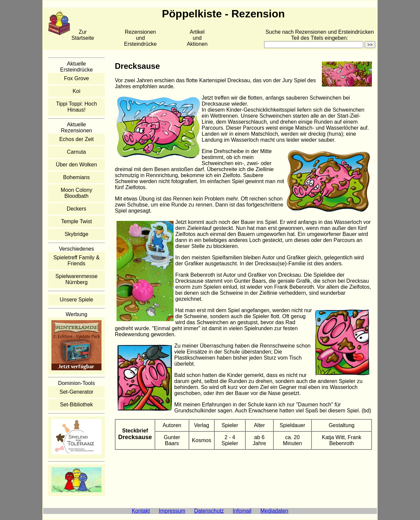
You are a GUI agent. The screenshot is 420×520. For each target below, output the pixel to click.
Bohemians (76, 177)
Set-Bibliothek (77, 405)
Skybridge (76, 234)
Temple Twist (76, 221)
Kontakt (141, 511)
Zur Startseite (83, 35)
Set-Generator (76, 392)
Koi (76, 91)
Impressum (172, 511)
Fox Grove (77, 78)
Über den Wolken (76, 165)
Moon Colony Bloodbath (76, 193)
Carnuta (77, 152)
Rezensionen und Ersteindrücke (141, 38)
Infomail (242, 511)
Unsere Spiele (77, 300)
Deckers (77, 209)
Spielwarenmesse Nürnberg (76, 279)
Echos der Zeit (76, 139)
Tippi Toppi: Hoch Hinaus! (77, 107)
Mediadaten (274, 511)
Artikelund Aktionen (197, 38)
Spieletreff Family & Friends (76, 261)
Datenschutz (209, 511)
